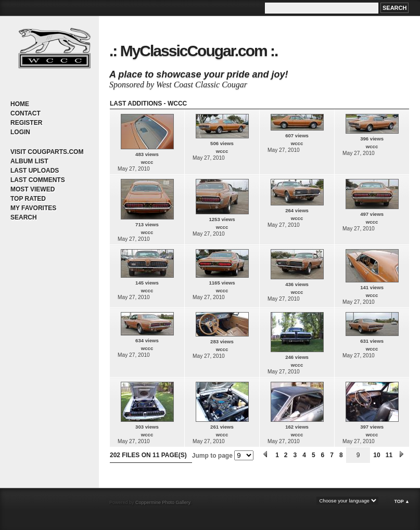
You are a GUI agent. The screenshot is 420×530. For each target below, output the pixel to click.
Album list (29, 161)
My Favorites (33, 208)
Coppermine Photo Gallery (163, 502)
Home (20, 104)
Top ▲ (402, 501)
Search (24, 217)
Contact (26, 113)
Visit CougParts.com (47, 152)
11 (389, 455)
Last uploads (35, 171)
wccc (147, 162)
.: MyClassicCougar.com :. (193, 51)
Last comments (38, 180)
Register (26, 123)
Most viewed (33, 189)
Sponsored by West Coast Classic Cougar (178, 85)
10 (377, 455)
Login (20, 132)
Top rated (28, 199)
